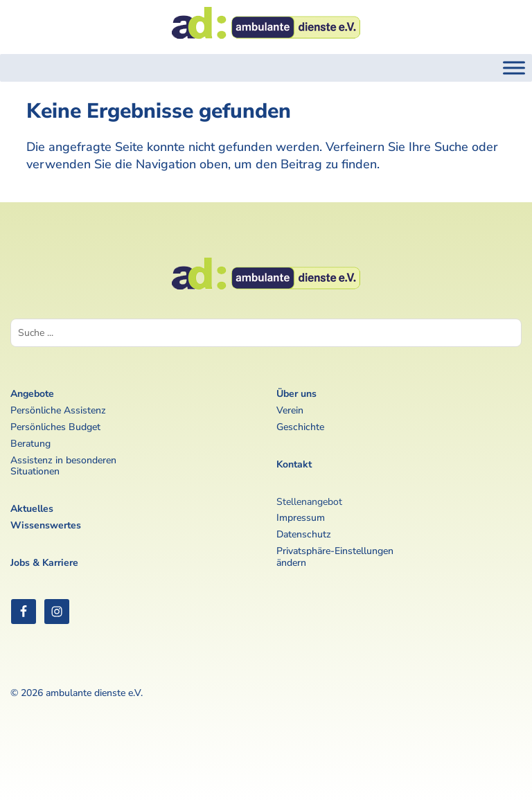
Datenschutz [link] (304, 534)
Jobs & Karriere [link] (44, 563)
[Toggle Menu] (514, 68)
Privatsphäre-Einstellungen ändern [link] (335, 557)
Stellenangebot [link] (309, 502)
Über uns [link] (296, 394)
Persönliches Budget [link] (55, 427)
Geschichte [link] (300, 427)
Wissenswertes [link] (46, 525)
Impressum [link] (301, 518)
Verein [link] (290, 410)
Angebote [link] (32, 394)
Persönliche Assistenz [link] (58, 410)
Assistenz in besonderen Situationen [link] (63, 466)
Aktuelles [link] (32, 509)
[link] (266, 43)
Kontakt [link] (294, 464)
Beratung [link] (30, 444)
